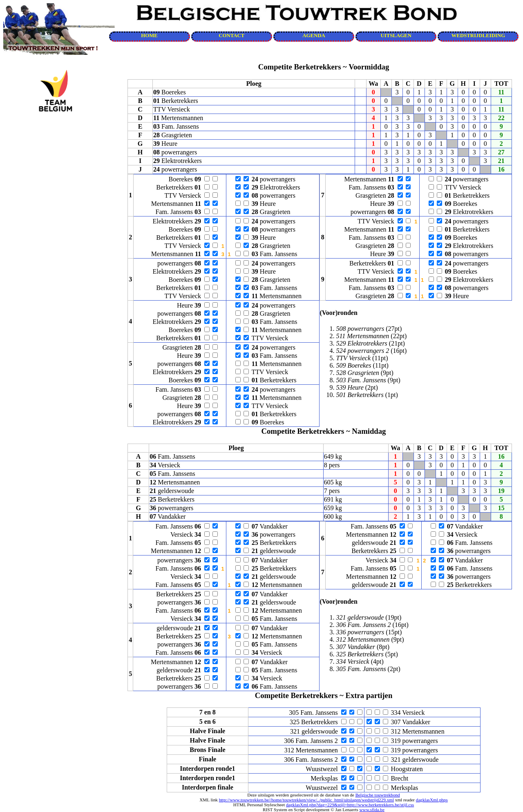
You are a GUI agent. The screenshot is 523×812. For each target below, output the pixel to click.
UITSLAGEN (396, 36)
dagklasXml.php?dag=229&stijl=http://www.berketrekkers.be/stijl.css (350, 805)
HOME (149, 36)
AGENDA (314, 36)
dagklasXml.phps (432, 800)
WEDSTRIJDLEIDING (478, 36)
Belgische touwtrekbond (378, 795)
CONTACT (231, 36)
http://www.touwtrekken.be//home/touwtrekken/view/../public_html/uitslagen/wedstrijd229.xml (306, 800)
